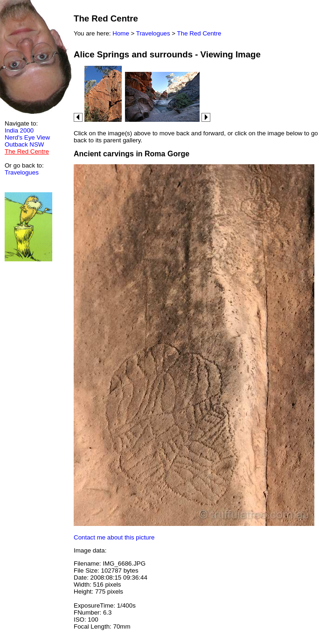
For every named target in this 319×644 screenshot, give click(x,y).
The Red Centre (199, 33)
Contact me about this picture (114, 537)
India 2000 (19, 130)
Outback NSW (24, 144)
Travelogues (22, 172)
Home (121, 33)
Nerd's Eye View (27, 137)
